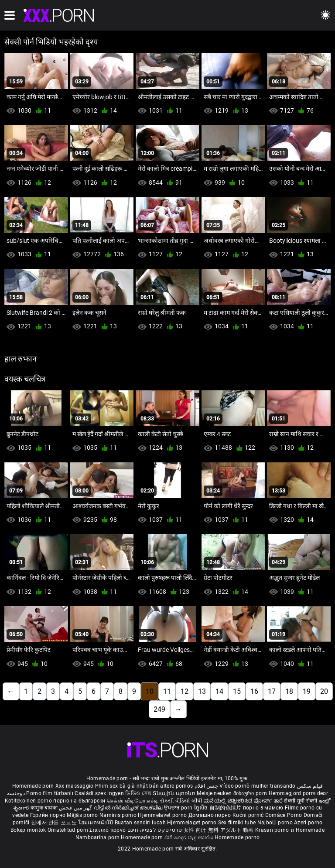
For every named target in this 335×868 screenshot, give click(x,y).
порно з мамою (263, 808)
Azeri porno (308, 823)
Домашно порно (210, 815)
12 (185, 691)
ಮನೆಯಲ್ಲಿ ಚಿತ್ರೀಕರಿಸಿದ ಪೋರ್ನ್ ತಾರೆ (244, 801)
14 (219, 691)
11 (167, 691)
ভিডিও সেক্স (138, 793)
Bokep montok (28, 830)
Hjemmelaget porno (192, 823)
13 (202, 691)
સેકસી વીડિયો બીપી (181, 801)
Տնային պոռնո (175, 793)
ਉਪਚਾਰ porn (179, 808)
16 (254, 691)
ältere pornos (176, 786)
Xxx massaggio (75, 786)
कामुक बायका (45, 808)
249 (159, 709)
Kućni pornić (249, 815)
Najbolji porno (275, 823)
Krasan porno (273, 830)
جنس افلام (206, 786)
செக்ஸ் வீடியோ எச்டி (133, 801)
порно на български (79, 801)
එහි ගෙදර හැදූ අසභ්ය (190, 837)
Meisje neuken (214, 793)
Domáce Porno (284, 815)
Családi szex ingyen (99, 793)
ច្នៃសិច (202, 808)
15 (237, 691)
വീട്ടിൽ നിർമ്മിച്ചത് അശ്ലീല (129, 808)
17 (272, 691)
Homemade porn (34, 786)
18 (289, 691)
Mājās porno (83, 815)
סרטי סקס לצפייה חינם (155, 830)
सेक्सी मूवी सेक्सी (301, 801)
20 (324, 691)
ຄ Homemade (308, 830)
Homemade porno (237, 837)
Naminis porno (119, 815)
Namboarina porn (98, 837)
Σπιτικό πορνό (108, 830)
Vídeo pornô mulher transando (257, 786)
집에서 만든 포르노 (55, 823)
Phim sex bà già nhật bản (127, 786)
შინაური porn (251, 793)
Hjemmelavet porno (163, 815)
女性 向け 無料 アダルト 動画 (219, 830)
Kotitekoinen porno (29, 801)
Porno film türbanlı (50, 793)
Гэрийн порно (49, 815)
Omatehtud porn (69, 830)
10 (150, 691)
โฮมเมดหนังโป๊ (96, 823)
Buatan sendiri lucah (141, 823)
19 (307, 691)
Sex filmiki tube (237, 823)
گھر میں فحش (76, 808)
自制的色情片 (226, 808)
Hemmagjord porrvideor (298, 793)
